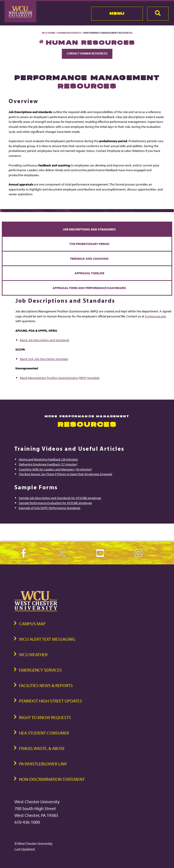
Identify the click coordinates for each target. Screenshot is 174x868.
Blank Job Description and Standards (45, 340)
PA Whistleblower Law (43, 764)
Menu (117, 13)
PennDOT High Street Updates (51, 701)
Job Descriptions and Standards (89, 229)
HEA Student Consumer (44, 733)
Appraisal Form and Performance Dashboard (89, 288)
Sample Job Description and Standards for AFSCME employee (60, 498)
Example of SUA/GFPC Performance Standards (50, 508)
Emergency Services (40, 670)
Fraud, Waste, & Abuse (42, 748)
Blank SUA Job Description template (44, 359)
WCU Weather (33, 654)
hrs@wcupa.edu (156, 316)
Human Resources (69, 33)
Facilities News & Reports (46, 685)
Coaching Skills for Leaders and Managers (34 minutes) (55, 469)
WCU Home (48, 33)
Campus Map (32, 624)
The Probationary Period (89, 244)
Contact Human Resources (87, 53)
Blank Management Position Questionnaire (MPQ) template (60, 378)
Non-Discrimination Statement (52, 779)
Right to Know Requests (45, 717)
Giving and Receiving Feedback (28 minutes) (48, 459)
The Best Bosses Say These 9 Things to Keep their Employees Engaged (65, 474)
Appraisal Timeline (89, 273)
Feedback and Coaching (89, 258)
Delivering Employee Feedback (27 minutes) (48, 464)
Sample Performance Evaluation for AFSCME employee (55, 503)
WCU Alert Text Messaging (47, 639)
